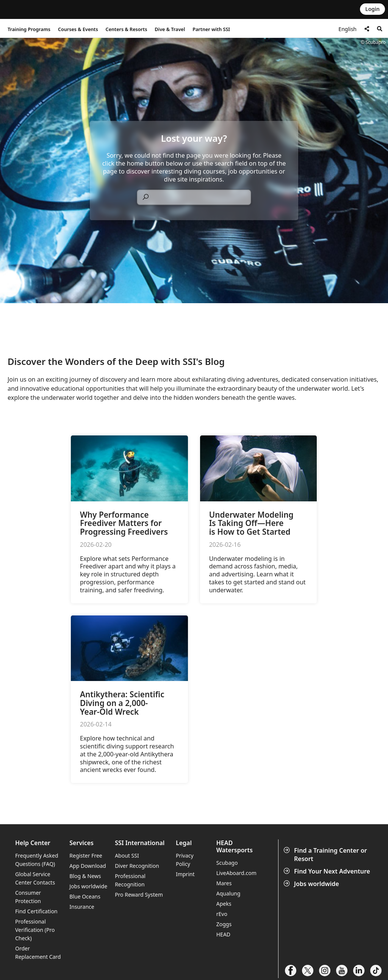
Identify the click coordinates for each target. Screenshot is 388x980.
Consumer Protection (28, 897)
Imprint (185, 874)
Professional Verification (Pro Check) (35, 930)
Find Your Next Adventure (328, 871)
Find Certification (36, 911)
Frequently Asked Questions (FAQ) (37, 860)
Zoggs (224, 924)
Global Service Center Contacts (35, 878)
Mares (224, 883)
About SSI (127, 856)
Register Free (86, 856)
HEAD (223, 934)
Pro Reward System (139, 895)
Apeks (224, 904)
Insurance (82, 907)
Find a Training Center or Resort (326, 855)
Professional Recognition (130, 880)
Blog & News (85, 876)
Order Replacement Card (38, 953)
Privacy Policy (185, 860)
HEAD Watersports (235, 847)
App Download (88, 866)
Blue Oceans (85, 896)
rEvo (222, 914)
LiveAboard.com (236, 873)
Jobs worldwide (312, 884)
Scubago (227, 863)
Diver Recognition (137, 866)
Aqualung (228, 893)
